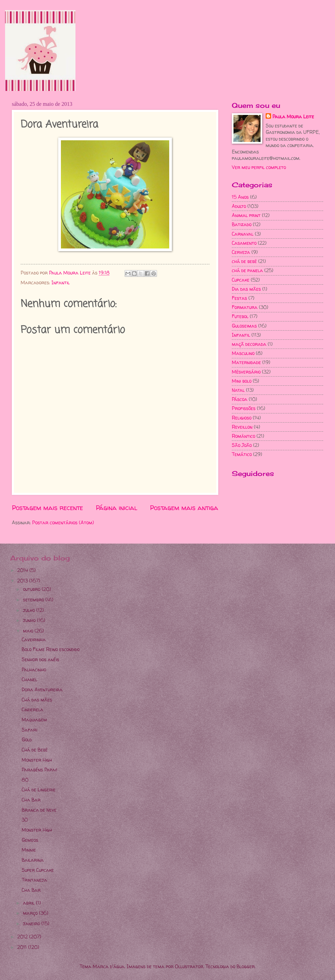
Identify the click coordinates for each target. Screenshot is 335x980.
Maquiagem (34, 720)
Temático (242, 454)
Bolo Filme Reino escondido (51, 649)
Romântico (243, 436)
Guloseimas (244, 326)
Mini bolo (242, 381)
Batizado (242, 224)
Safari (29, 730)
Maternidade (246, 362)
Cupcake (241, 280)
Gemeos (30, 840)
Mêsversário (246, 372)
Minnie (29, 850)
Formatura (245, 307)
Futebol (240, 316)
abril (29, 903)
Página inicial (117, 508)
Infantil (61, 282)
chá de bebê (244, 261)
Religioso (242, 418)
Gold (27, 739)
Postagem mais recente (47, 508)
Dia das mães (246, 289)
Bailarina (33, 860)
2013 (23, 581)
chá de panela (247, 270)
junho (30, 620)
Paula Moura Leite (293, 116)
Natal (238, 390)
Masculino (243, 353)
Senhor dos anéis (40, 659)
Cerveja (241, 252)
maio (29, 631)
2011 (23, 947)
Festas (239, 298)
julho (30, 610)
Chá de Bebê (35, 750)
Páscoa (240, 399)
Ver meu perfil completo (259, 167)
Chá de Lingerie (39, 790)
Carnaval (243, 234)
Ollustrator (189, 966)
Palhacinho (34, 670)
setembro (34, 600)
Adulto (239, 206)
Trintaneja (34, 880)
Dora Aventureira (42, 689)
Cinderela (32, 709)
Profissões (244, 408)
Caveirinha (34, 639)
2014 (23, 570)
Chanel (29, 679)
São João (242, 445)
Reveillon (242, 427)
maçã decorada (249, 344)
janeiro (32, 923)
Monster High (37, 760)
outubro (32, 589)
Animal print (246, 215)
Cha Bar (31, 800)
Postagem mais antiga (184, 508)
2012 (23, 937)
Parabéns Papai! (39, 770)
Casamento (244, 243)
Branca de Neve (39, 810)
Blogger (246, 966)
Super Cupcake (38, 870)
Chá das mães (37, 700)
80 (25, 780)
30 (25, 820)
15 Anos (240, 197)
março (31, 913)
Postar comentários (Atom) (63, 522)
